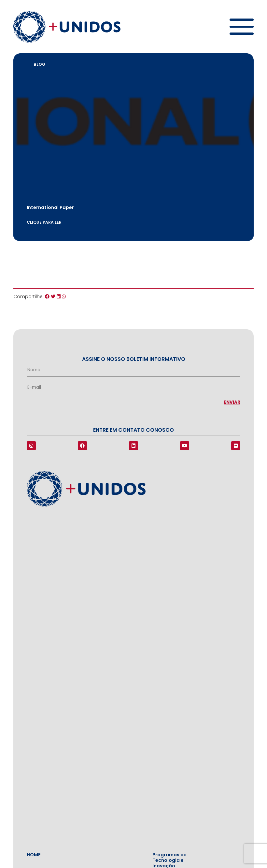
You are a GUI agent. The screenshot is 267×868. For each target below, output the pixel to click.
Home (34, 855)
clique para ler (44, 222)
